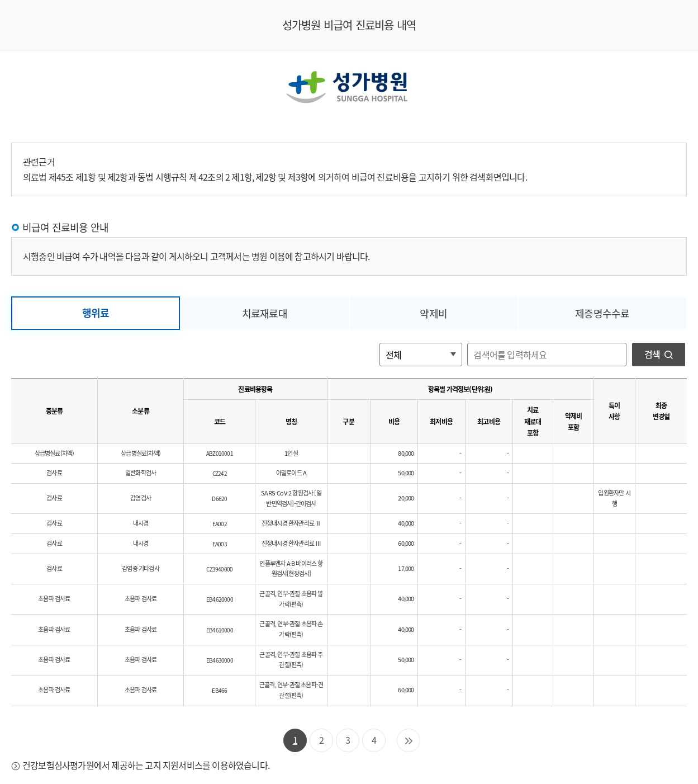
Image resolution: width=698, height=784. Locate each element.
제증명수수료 (602, 313)
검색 (659, 354)
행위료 (96, 313)
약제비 (433, 313)
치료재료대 (265, 313)
